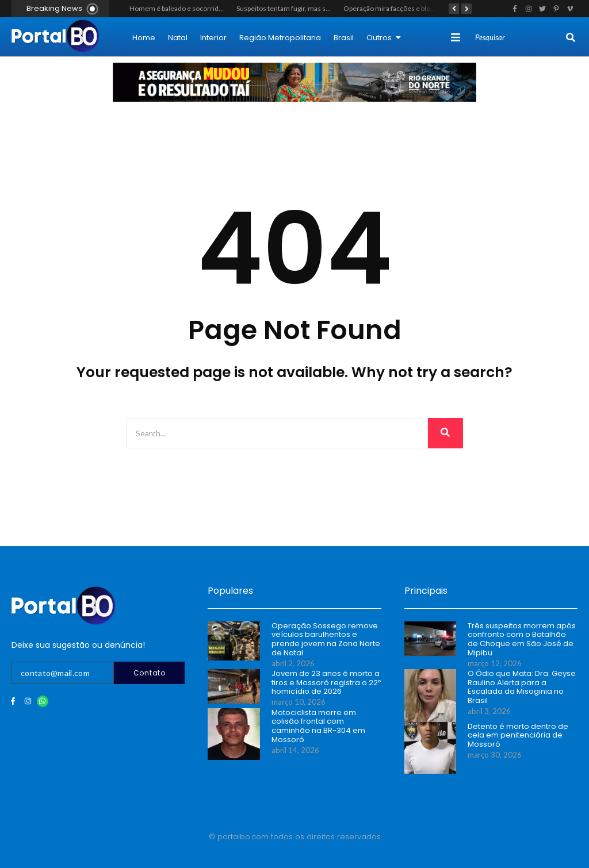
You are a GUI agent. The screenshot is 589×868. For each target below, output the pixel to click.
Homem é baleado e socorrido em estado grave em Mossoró (223, 8)
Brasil (344, 38)
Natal (178, 38)
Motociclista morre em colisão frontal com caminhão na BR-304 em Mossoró (318, 726)
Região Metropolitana (280, 38)
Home (144, 38)
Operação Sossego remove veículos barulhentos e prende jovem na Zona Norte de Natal (326, 639)
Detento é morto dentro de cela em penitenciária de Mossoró (518, 736)
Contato (150, 673)
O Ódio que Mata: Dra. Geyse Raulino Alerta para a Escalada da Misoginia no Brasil (522, 687)
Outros (384, 38)
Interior (213, 38)
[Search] (519, 38)
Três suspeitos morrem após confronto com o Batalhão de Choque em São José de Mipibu (522, 639)
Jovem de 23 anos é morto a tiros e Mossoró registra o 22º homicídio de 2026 (326, 683)
